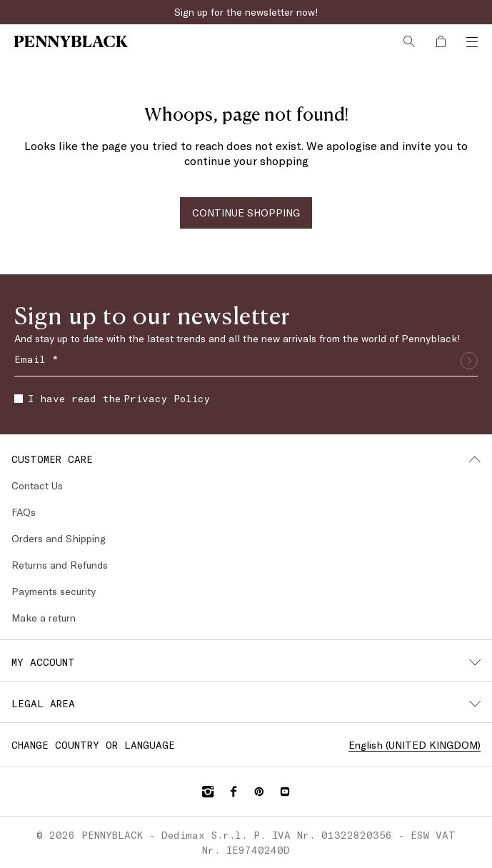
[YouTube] (285, 792)
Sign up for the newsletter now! (246, 12)
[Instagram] (208, 792)
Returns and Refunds (60, 565)
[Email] (246, 361)
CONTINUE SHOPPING (246, 213)
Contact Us (37, 485)
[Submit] (469, 361)
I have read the (112, 398)
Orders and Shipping (59, 538)
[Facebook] (234, 792)
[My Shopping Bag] (441, 41)
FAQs (24, 512)
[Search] (409, 41)
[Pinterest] (259, 792)
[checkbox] (19, 399)
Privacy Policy (167, 398)
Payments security (54, 591)
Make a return (44, 618)
